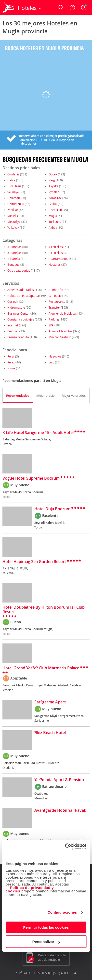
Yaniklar (13, 210)
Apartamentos (58, 259)
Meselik (13, 216)
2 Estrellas (56, 253)
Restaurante (57, 302)
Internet (13, 325)
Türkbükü (55, 222)
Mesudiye (14, 222)
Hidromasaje (16, 307)
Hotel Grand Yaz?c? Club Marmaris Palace (41, 668)
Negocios (55, 356)
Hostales (55, 264)
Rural (11, 356)
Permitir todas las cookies (46, 927)
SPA (51, 325)
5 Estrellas (14, 247)
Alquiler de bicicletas (63, 313)
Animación (56, 290)
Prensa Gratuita (18, 337)
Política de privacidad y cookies (30, 889)
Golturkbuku (16, 204)
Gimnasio (55, 296)
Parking (54, 319)
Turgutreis (14, 186)
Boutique (13, 264)
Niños (11, 368)
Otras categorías (19, 270)
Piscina (12, 331)
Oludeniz (13, 174)
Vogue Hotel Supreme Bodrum (31, 478)
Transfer (54, 307)
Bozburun (55, 210)
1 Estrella (14, 259)
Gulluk (53, 204)
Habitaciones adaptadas (24, 296)
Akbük (53, 227)
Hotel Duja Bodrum (52, 509)
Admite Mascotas (60, 331)
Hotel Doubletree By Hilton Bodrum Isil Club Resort (44, 610)
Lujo (51, 362)
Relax (11, 362)
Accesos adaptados (21, 290)
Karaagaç (55, 198)
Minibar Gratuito (60, 337)
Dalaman (14, 198)
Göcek (53, 174)
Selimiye (13, 192)
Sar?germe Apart (50, 702)
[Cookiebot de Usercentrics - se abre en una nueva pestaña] (66, 847)
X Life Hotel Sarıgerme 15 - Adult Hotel (38, 433)
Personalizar (46, 942)
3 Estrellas (14, 253)
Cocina (12, 302)
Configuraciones (62, 912)
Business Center (19, 313)
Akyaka (53, 186)
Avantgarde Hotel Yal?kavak (60, 810)
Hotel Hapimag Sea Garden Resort (34, 562)
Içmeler (54, 192)
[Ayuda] (72, 8)
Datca (11, 180)
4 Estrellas (56, 247)
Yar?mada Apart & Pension (59, 780)
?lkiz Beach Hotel (50, 733)
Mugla (53, 216)
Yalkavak (13, 227)
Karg (52, 180)
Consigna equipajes (21, 319)
